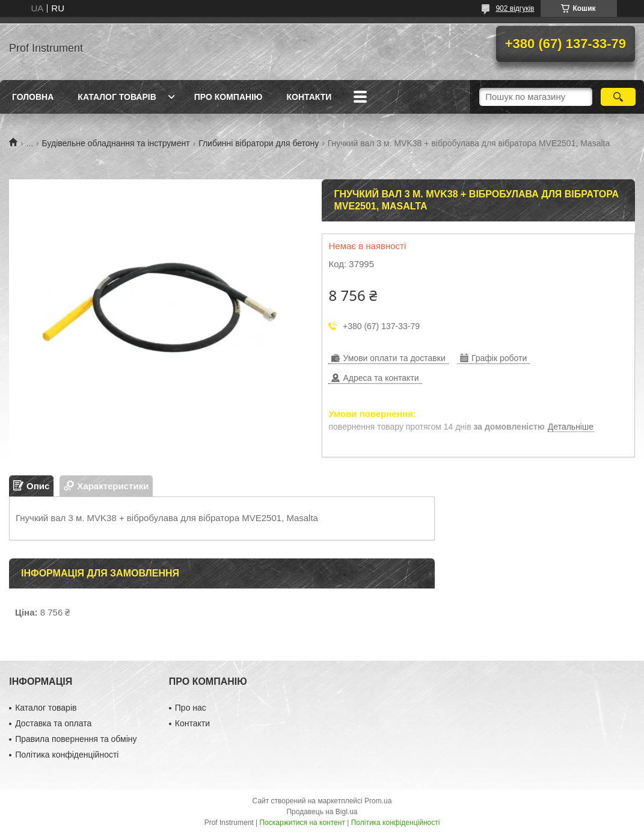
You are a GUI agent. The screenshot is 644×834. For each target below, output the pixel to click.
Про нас (191, 708)
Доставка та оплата (53, 723)
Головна (33, 97)
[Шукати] (618, 97)
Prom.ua (378, 801)
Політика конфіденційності (67, 755)
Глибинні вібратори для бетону (259, 143)
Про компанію (228, 97)
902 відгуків (515, 8)
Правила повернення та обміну (76, 739)
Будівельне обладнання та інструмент (116, 143)
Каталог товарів (117, 97)
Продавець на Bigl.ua (322, 812)
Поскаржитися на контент (302, 823)
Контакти (309, 97)
